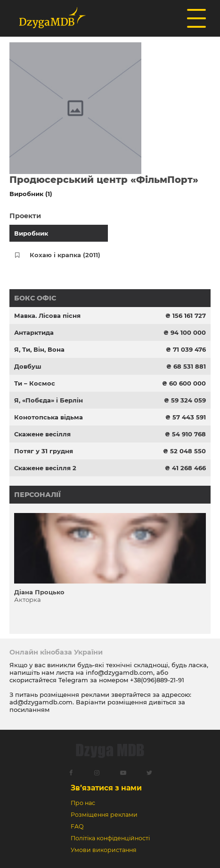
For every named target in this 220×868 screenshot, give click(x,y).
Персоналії (37, 495)
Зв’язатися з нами (106, 788)
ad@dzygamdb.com (41, 702)
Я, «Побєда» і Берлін (49, 400)
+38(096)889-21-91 (157, 680)
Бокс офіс (35, 298)
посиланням (29, 710)
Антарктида (34, 332)
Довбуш (28, 366)
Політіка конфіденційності (110, 838)
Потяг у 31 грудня (44, 451)
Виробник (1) (31, 194)
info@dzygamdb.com (118, 672)
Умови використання (104, 850)
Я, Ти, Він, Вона (39, 349)
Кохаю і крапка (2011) (65, 255)
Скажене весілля (42, 434)
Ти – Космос (35, 383)
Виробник (31, 233)
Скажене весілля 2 (45, 468)
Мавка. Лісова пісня (47, 316)
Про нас (83, 803)
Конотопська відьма (49, 417)
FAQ (77, 826)
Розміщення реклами (104, 815)
